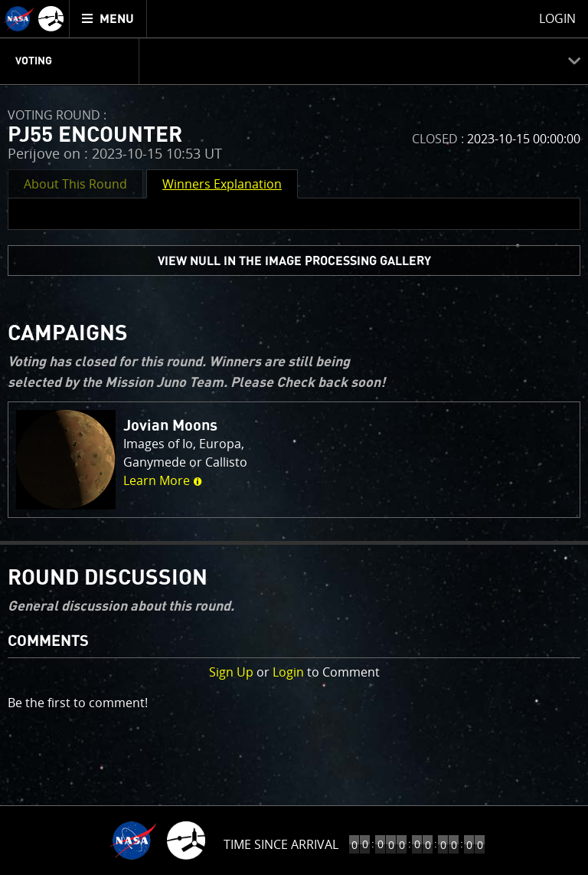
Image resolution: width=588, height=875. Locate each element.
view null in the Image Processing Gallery (294, 261)
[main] (294, 437)
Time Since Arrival (281, 844)
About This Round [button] (75, 184)
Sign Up (231, 672)
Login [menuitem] (557, 18)
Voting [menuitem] (34, 61)
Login (288, 672)
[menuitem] (108, 19)
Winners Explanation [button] (222, 184)
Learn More (163, 480)
